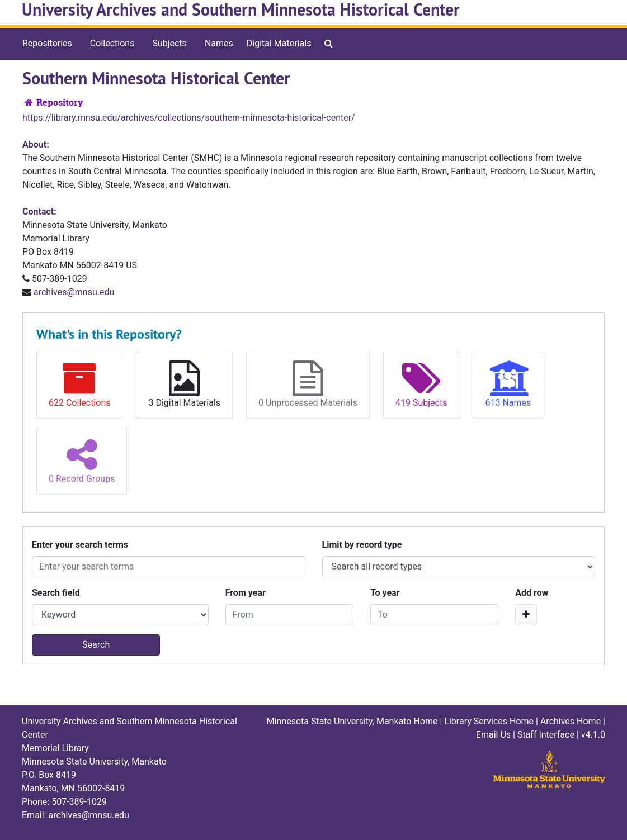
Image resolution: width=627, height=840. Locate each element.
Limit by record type (362, 545)
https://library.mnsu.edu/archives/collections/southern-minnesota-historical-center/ (189, 118)
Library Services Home (489, 721)
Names (219, 43)
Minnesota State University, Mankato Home (352, 721)
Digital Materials (279, 43)
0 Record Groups (82, 460)
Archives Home (571, 721)
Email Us (493, 735)
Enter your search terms (80, 545)
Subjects (169, 43)
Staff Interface (546, 735)
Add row (532, 593)
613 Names (508, 384)
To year (385, 593)
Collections (112, 43)
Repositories (47, 43)
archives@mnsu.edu (74, 292)
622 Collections (79, 384)
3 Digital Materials (184, 384)
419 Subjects (421, 384)
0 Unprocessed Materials (308, 384)
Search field (56, 593)
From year (246, 593)
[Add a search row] (526, 615)
